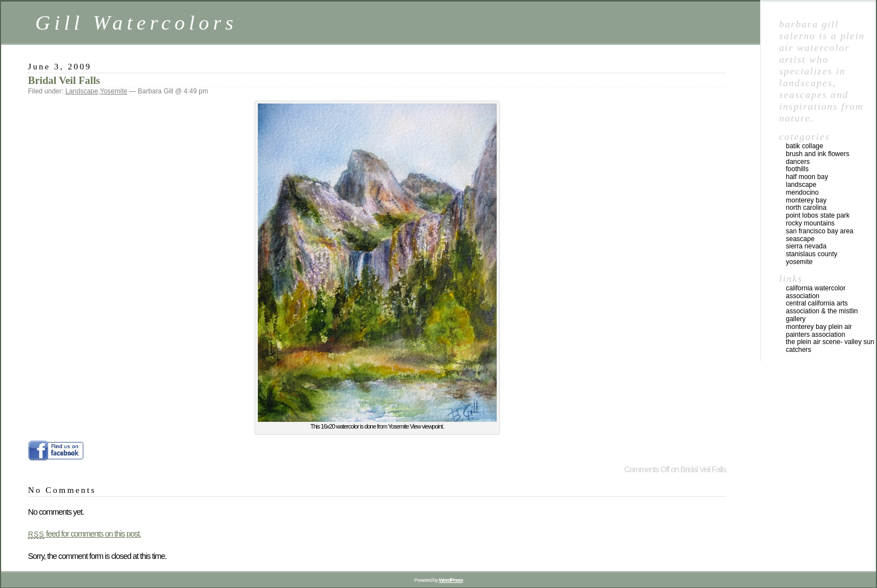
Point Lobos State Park (818, 215)
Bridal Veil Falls (64, 80)
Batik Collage (805, 146)
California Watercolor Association (816, 292)
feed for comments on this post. (84, 534)
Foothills (797, 169)
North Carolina (806, 208)
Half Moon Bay (807, 177)
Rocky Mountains (810, 223)
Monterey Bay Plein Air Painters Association (819, 331)
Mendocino (802, 192)
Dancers (798, 162)
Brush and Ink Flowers (817, 154)
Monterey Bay (806, 200)
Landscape (82, 91)
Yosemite (114, 91)
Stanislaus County (812, 254)
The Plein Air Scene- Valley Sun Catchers (830, 346)
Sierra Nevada (806, 246)
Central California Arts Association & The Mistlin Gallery (822, 311)
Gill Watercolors (136, 23)
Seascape (800, 239)
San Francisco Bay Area (820, 231)
